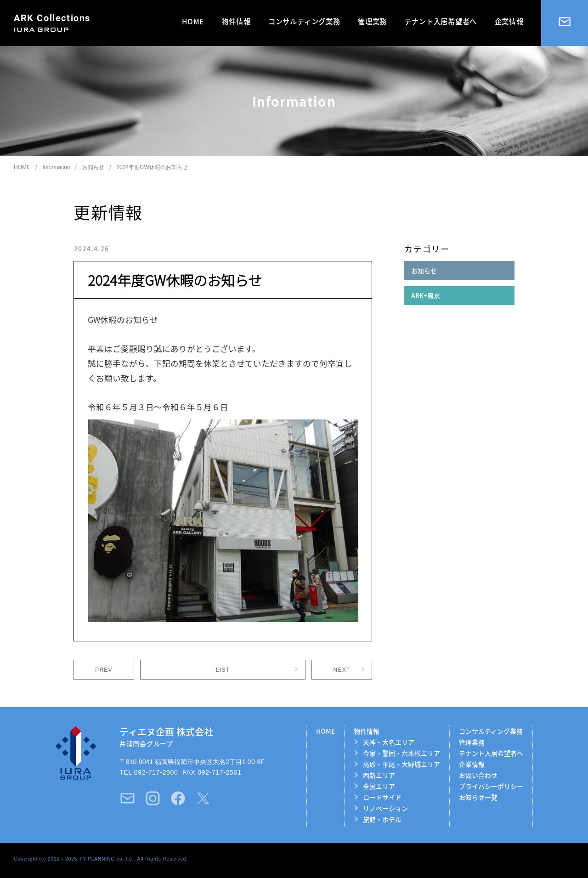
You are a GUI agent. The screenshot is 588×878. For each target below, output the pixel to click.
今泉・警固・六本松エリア (401, 753)
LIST (223, 670)
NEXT (342, 670)
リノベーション (385, 808)
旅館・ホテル (382, 819)
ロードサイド (382, 797)
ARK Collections (52, 18)
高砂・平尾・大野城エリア (401, 764)
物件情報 (236, 21)
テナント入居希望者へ (441, 21)
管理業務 (372, 21)
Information (56, 167)
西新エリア (379, 775)
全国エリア (379, 786)
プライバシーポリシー (491, 786)
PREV (104, 670)
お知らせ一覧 (478, 797)
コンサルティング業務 (304, 21)
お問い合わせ (478, 775)
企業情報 (509, 21)
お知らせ (93, 167)
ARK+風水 (426, 295)
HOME (193, 21)
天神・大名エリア (389, 742)
